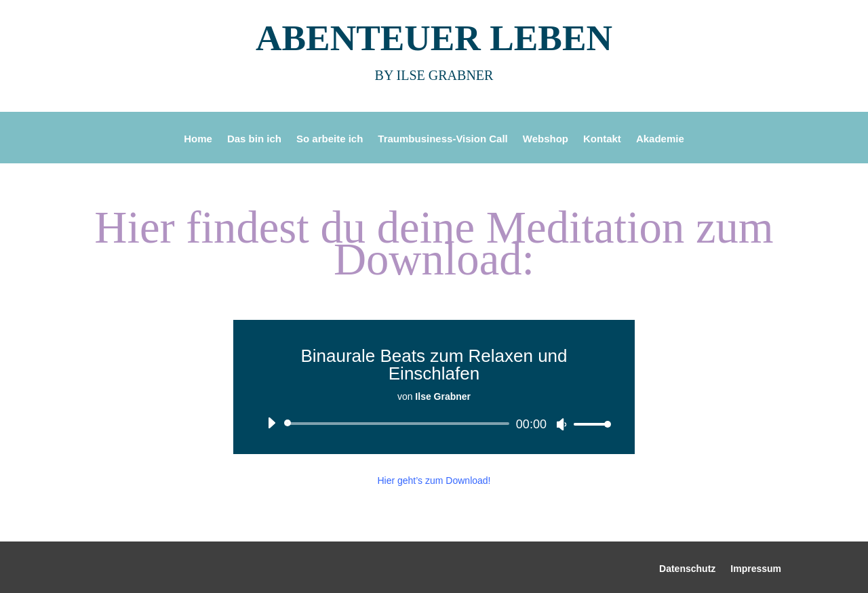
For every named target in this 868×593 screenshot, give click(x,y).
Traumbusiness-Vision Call (442, 139)
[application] (434, 424)
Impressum (756, 569)
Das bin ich (254, 139)
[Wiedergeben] (271, 423)
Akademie (660, 139)
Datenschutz (687, 569)
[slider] (399, 424)
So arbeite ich (330, 139)
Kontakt (602, 139)
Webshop (546, 139)
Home (198, 139)
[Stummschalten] (561, 424)
